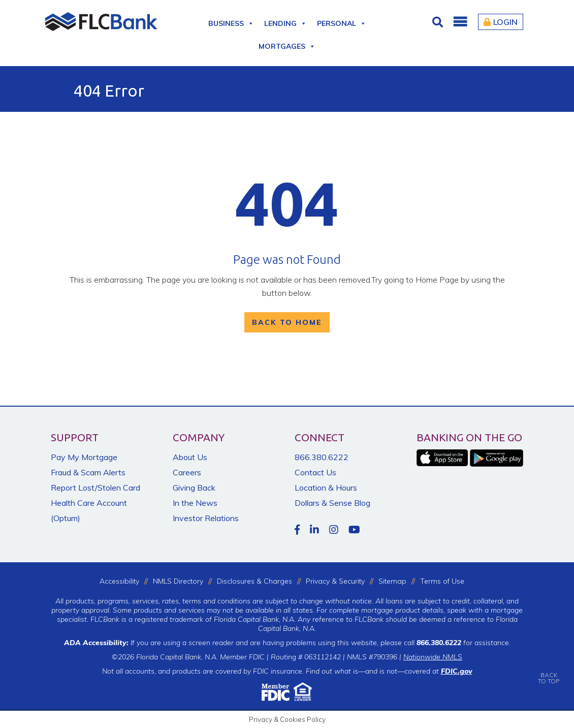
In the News (195, 503)
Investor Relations (206, 518)
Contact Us (315, 472)
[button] (460, 22)
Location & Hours (326, 488)
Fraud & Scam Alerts (88, 472)
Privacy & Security (335, 581)
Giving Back (194, 488)
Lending (285, 22)
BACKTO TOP (549, 671)
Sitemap (392, 581)
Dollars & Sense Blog (332, 503)
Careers (187, 472)
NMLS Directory (178, 581)
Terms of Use (442, 581)
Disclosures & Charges (254, 581)
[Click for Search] (439, 22)
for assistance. (464, 643)
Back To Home (287, 322)
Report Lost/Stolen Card (95, 488)
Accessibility (119, 581)
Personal (342, 22)
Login (501, 22)
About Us (190, 457)
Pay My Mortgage (84, 457)
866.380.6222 (322, 457)
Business (231, 22)
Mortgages (287, 44)
